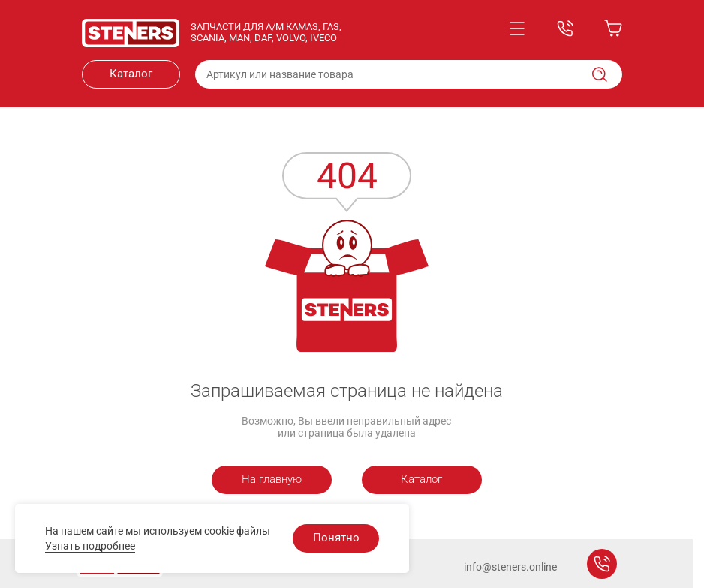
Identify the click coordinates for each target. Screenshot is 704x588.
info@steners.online (510, 567)
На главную (272, 479)
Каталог (131, 73)
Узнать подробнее (90, 546)
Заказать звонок (602, 564)
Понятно (336, 538)
